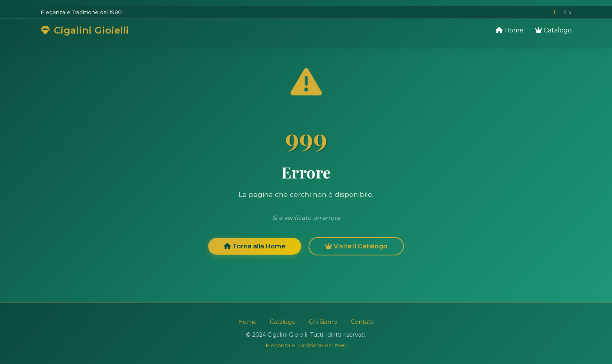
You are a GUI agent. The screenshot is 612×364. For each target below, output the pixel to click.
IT (553, 12)
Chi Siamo (323, 322)
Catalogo (553, 30)
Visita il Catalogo (356, 247)
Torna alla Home (255, 247)
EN (567, 12)
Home (509, 30)
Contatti (362, 322)
